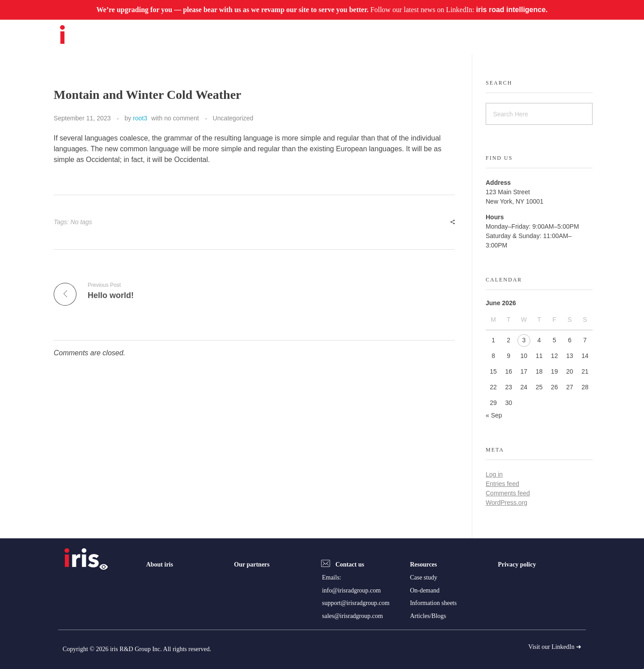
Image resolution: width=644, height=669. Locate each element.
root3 (140, 118)
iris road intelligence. (512, 10)
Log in (494, 474)
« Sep (494, 415)
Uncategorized (233, 118)
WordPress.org (506, 503)
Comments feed (508, 493)
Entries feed (502, 484)
